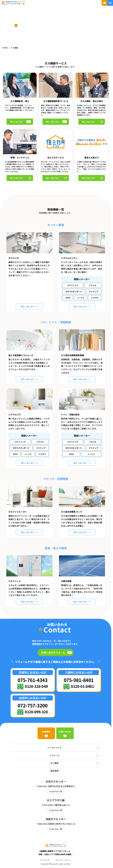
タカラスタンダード (74, 287)
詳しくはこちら (21, 115)
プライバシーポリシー (63, 858)
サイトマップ (45, 858)
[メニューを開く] (110, 3)
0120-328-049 (36, 682)
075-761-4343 (33, 676)
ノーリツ (81, 294)
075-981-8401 (79, 676)
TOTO (68, 294)
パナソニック (73, 281)
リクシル (93, 281)
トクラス (95, 294)
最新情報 (54, 767)
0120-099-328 (36, 708)
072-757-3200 (33, 701)
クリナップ (94, 287)
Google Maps (54, 788)
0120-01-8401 (83, 682)
